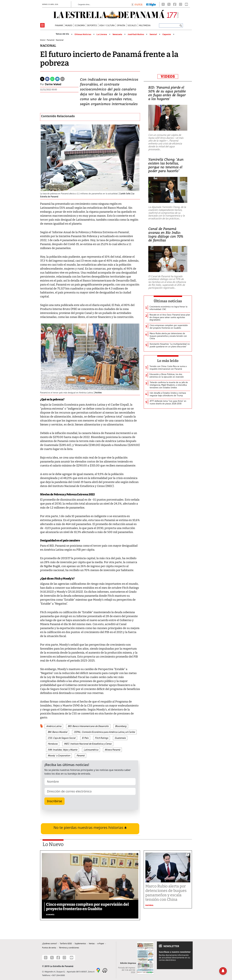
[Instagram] (181, 4)
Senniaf (153, 34)
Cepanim (167, 34)
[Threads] (163, 4)
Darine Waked (53, 84)
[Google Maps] (98, 970)
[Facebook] (175, 4)
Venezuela (117, 34)
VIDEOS (168, 76)
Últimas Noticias (83, 34)
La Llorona (102, 34)
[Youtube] (186, 4)
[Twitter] (42, 79)
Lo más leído (168, 361)
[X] (169, 4)
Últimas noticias (168, 301)
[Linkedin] (57, 79)
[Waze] (105, 970)
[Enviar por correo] (62, 79)
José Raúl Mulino (136, 34)
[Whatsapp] (52, 79)
